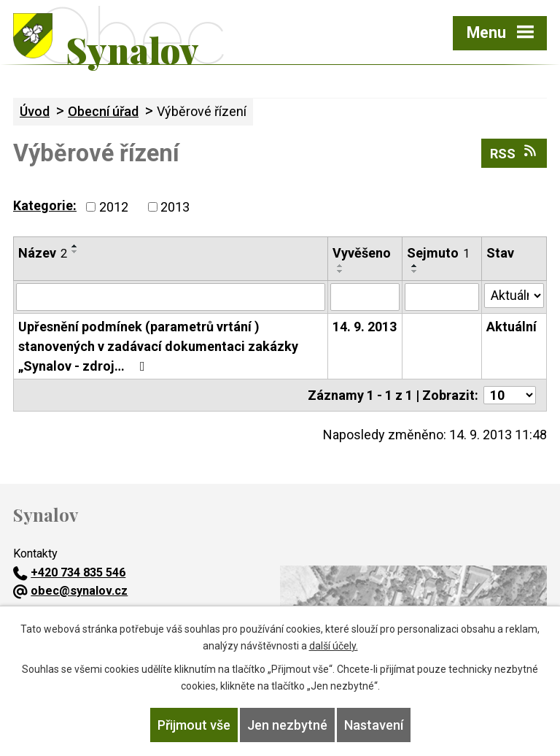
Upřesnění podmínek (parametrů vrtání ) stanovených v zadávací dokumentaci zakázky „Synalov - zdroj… (158, 346)
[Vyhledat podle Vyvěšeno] (365, 297)
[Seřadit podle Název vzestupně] (75, 246)
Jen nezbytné (287, 725)
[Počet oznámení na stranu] (510, 395)
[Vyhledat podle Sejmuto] (442, 297)
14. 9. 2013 (365, 327)
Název (43, 253)
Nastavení (374, 725)
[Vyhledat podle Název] (171, 297)
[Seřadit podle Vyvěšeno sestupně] (341, 271)
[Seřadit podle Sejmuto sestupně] (415, 271)
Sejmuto (438, 253)
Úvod (35, 111)
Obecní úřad (103, 111)
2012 (114, 207)
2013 (175, 207)
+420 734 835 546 (69, 572)
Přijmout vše (194, 725)
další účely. (334, 646)
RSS (514, 153)
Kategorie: (45, 205)
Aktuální (512, 327)
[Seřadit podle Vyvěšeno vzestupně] (341, 266)
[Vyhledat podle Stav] (514, 296)
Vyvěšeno (362, 253)
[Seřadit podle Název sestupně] (75, 252)
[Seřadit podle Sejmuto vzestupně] (415, 266)
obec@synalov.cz (70, 591)
